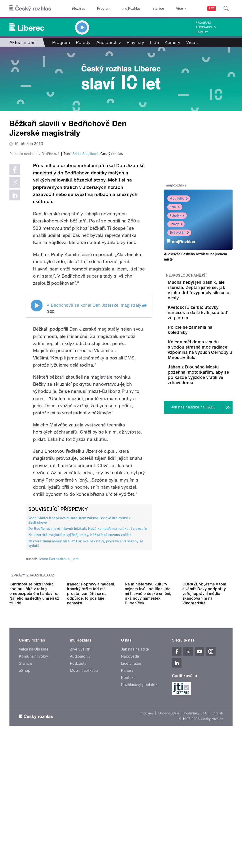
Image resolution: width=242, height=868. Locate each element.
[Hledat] (226, 9)
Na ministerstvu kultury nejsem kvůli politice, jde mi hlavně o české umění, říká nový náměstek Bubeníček (148, 707)
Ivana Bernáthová (54, 640)
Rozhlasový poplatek (139, 799)
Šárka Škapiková (85, 234)
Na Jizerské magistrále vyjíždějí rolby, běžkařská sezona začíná (80, 615)
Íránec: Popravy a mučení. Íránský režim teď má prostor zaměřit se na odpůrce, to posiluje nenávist (91, 707)
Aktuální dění (23, 42)
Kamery (202, 32)
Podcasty (78, 777)
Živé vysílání (179, 233)
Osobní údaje (169, 827)
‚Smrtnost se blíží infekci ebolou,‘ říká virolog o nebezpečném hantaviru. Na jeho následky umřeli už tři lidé (34, 707)
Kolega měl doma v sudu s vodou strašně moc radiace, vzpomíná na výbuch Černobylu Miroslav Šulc (213, 380)
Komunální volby (33, 770)
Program (97, 9)
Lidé (154, 42)
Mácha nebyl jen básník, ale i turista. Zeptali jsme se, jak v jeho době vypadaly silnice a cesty (213, 295)
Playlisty (135, 42)
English (217, 827)
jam (76, 640)
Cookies (147, 827)
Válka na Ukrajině (34, 763)
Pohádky (177, 216)
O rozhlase (163, 9)
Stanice (141, 9)
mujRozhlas (119, 9)
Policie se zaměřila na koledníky (206, 348)
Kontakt (128, 791)
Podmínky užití (195, 827)
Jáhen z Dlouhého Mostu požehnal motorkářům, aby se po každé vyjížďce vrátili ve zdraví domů (213, 418)
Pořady (83, 42)
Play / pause (37, 386)
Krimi (175, 207)
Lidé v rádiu (131, 777)
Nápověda (130, 770)
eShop (25, 784)
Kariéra (127, 784)
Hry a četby (179, 199)
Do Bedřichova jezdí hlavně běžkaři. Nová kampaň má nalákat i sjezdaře (88, 609)
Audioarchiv (206, 27)
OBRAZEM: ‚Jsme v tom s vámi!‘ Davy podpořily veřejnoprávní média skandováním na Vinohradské (204, 707)
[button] (144, 386)
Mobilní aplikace (84, 784)
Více (193, 42)
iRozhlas (76, 9)
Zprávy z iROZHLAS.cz (33, 656)
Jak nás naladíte (135, 763)
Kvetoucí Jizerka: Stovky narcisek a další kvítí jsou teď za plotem (213, 325)
